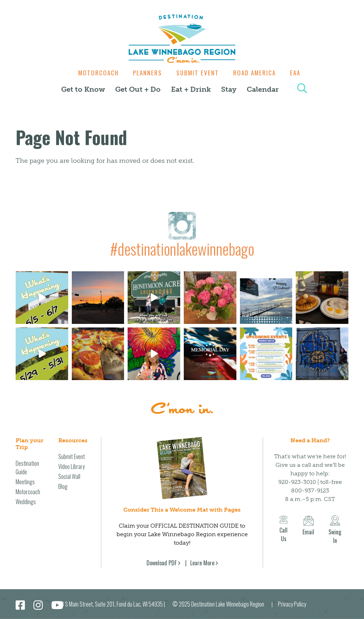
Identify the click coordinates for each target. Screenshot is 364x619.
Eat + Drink (191, 89)
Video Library (71, 466)
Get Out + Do (138, 89)
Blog (63, 486)
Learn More (202, 563)
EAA (299, 73)
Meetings (25, 482)
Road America (256, 73)
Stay (229, 89)
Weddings (26, 502)
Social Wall (69, 476)
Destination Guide (27, 468)
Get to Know (83, 89)
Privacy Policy (292, 604)
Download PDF (162, 563)
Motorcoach (95, 73)
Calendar (263, 89)
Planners (146, 73)
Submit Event (198, 73)
